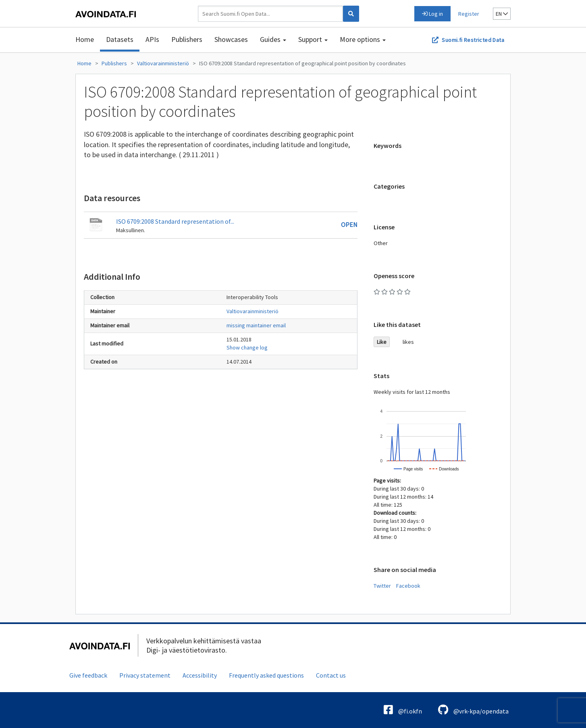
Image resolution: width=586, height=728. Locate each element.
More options (363, 39)
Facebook (408, 586)
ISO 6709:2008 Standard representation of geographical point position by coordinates (302, 63)
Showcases (231, 39)
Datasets (120, 39)
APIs (152, 39)
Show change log (247, 347)
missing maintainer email (256, 325)
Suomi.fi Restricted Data (473, 40)
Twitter (382, 586)
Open (349, 225)
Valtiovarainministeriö (163, 63)
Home (85, 39)
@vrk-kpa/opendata (473, 710)
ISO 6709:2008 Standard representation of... (175, 221)
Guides (273, 39)
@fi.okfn (403, 710)
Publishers (187, 39)
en (502, 14)
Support (313, 39)
